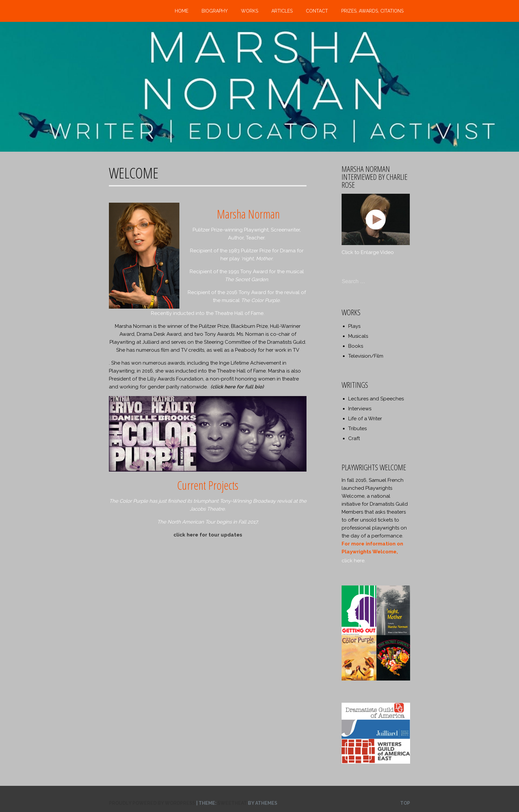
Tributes (357, 429)
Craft (354, 438)
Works (250, 11)
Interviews (360, 409)
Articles (282, 11)
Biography (215, 11)
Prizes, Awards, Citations (372, 11)
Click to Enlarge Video (368, 252)
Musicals (358, 336)
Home (182, 11)
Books (356, 346)
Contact (317, 11)
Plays (354, 326)
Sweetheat (232, 803)
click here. (354, 561)
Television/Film (366, 356)
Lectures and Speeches (376, 399)
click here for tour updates (208, 535)
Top (405, 803)
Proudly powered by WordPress (152, 803)
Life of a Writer (365, 419)
